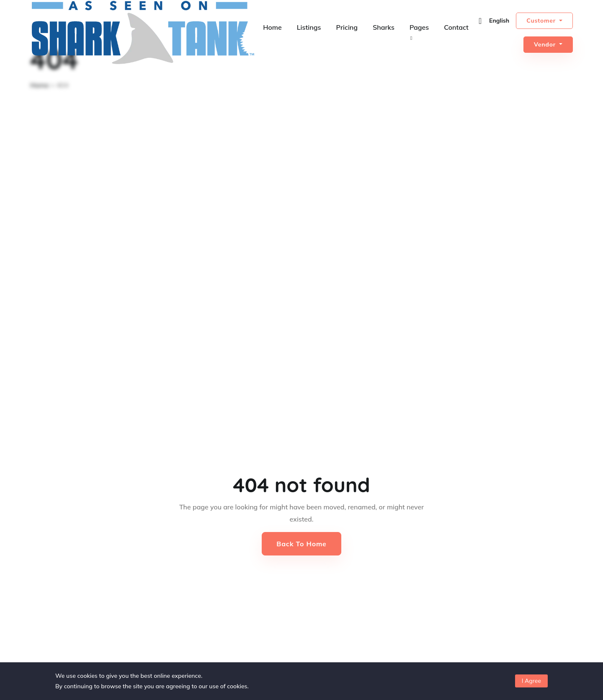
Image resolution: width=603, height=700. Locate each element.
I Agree (531, 681)
